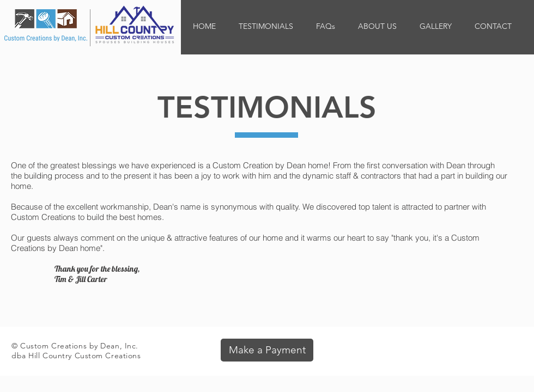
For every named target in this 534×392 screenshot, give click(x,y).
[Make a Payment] (267, 350)
